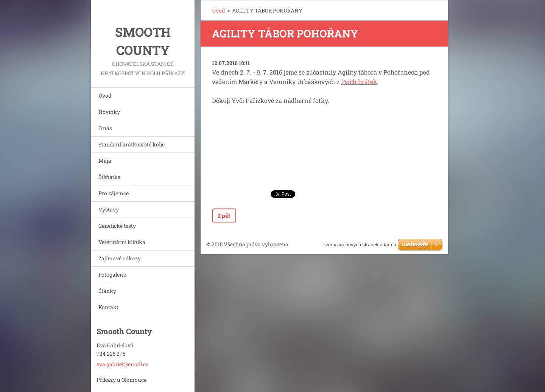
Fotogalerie (112, 275)
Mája (105, 161)
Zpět (224, 215)
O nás (105, 128)
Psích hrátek (359, 82)
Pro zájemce (114, 193)
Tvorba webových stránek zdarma (359, 245)
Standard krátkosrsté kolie (132, 144)
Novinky (109, 112)
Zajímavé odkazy (120, 258)
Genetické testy (117, 226)
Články (107, 291)
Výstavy (109, 209)
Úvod (105, 96)
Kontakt (108, 307)
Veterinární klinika (122, 242)
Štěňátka (110, 177)
